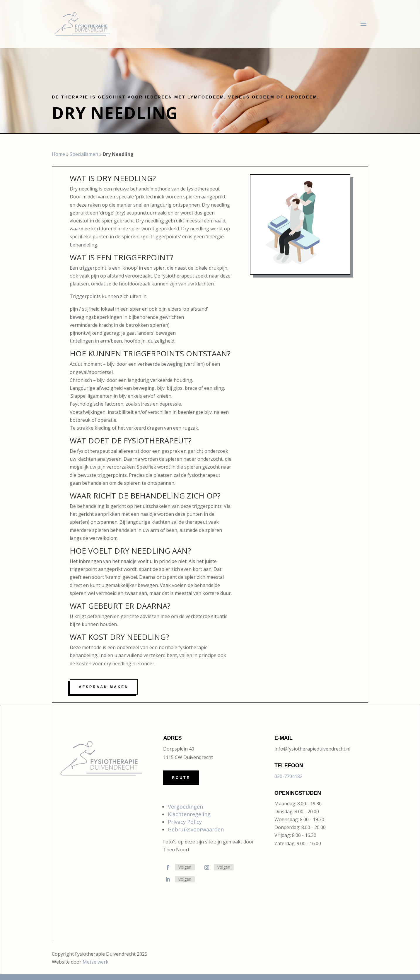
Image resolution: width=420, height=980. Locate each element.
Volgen (185, 867)
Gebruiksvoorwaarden (196, 829)
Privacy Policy (185, 822)
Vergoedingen (185, 807)
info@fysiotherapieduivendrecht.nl (312, 749)
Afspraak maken (104, 687)
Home (58, 154)
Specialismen (84, 154)
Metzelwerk (95, 962)
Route (181, 778)
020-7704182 (288, 776)
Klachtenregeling (189, 814)
